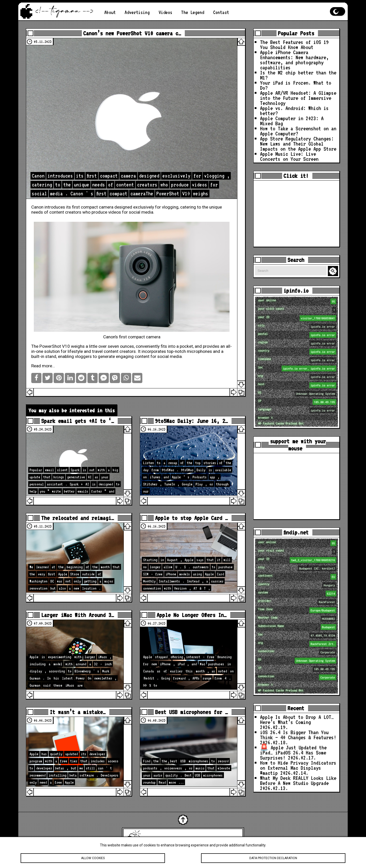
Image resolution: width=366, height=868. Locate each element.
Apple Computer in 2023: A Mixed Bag (292, 121)
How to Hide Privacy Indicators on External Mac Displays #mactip (298, 768)
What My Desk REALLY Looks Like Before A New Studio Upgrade (298, 780)
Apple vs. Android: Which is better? (294, 111)
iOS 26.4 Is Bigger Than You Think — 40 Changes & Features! (298, 735)
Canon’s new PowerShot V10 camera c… (132, 33)
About (110, 12)
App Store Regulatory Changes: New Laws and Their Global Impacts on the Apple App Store (298, 144)
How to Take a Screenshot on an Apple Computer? (298, 131)
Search (334, 271)
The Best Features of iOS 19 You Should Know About (294, 44)
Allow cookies (93, 859)
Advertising (137, 12)
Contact (221, 12)
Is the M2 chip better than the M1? (298, 75)
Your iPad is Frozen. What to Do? (296, 85)
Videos (165, 12)
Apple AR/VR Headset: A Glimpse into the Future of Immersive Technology (298, 98)
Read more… (43, 366)
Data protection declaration (273, 859)
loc (297, 368)
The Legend (193, 12)
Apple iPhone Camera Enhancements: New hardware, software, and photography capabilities (294, 60)
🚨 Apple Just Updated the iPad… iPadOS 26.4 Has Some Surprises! (293, 752)
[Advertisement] (296, 214)
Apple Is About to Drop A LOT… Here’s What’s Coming (297, 719)
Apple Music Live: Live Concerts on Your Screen (289, 156)
